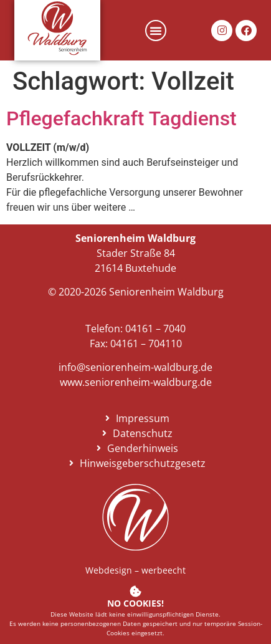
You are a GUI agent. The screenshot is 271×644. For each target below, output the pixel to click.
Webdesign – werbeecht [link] (135, 570)
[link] (58, 28)
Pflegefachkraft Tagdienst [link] (121, 118)
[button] (156, 31)
